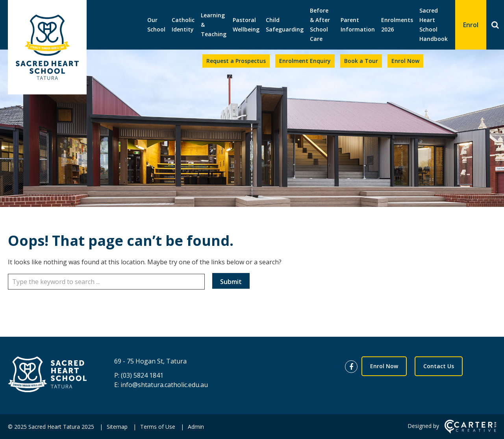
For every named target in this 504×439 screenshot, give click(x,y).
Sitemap (117, 427)
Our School (156, 25)
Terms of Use (158, 427)
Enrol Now (405, 61)
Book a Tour (361, 61)
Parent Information (358, 25)
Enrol (471, 25)
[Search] (495, 25)
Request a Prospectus (236, 61)
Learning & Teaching (214, 25)
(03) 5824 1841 (142, 375)
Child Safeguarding (285, 25)
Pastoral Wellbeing (246, 25)
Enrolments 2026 (397, 25)
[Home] (47, 375)
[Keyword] (106, 282)
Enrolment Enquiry (305, 61)
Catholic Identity (183, 25)
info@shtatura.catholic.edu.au (164, 385)
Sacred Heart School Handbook (434, 25)
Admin (196, 427)
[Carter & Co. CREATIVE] (470, 431)
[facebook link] (353, 367)
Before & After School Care (320, 25)
